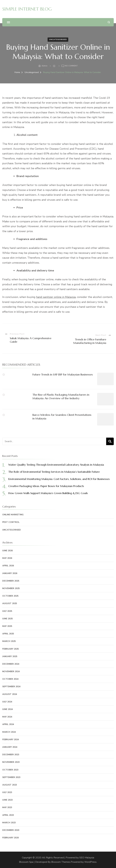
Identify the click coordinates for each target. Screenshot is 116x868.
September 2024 (11, 687)
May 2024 (7, 717)
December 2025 (11, 581)
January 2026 (10, 573)
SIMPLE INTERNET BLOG (27, 9)
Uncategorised (58, 39)
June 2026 (7, 551)
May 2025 (7, 626)
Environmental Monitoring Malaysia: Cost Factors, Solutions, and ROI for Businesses (59, 479)
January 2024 (10, 747)
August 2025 (10, 603)
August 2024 (10, 694)
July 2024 (7, 702)
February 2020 (10, 838)
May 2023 (7, 807)
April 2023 (8, 815)
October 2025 (10, 596)
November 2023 (11, 762)
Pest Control (11, 522)
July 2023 (7, 792)
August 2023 (10, 785)
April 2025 (8, 634)
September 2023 (11, 777)
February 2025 (10, 649)
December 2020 (11, 830)
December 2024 (11, 664)
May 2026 (7, 558)
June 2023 (7, 800)
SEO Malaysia (87, 858)
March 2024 (9, 732)
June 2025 (7, 619)
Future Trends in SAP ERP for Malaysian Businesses (63, 374)
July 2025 (7, 611)
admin (45, 66)
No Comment (71, 66)
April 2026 (8, 566)
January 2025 (10, 656)
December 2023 (11, 755)
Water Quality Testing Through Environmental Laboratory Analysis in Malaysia (56, 465)
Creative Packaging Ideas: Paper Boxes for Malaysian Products (46, 486)
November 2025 (11, 588)
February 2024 (10, 740)
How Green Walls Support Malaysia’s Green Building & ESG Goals (48, 493)
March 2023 (9, 823)
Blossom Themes (61, 862)
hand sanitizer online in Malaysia (56, 297)
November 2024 (11, 671)
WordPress (90, 862)
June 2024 (7, 709)
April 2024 (8, 724)
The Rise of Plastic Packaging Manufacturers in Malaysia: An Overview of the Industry (61, 396)
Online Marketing (13, 515)
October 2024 (10, 679)
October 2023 (10, 770)
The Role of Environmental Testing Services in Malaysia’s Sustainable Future (54, 472)
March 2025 (9, 641)
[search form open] (109, 22)
